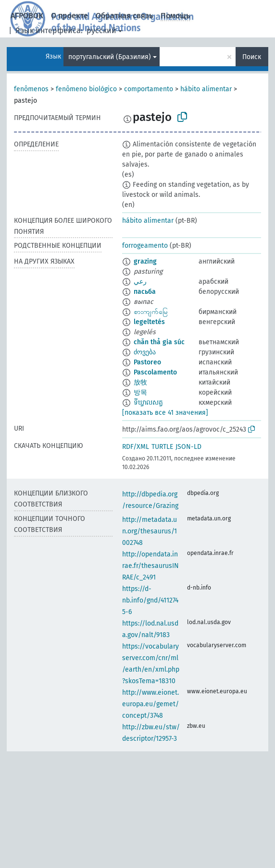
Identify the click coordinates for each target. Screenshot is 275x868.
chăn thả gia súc (159, 342)
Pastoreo (147, 362)
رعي (140, 282)
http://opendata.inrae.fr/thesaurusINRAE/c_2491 (150, 566)
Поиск (252, 57)
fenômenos (31, 89)
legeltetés (149, 322)
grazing (145, 261)
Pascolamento (155, 372)
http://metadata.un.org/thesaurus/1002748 (150, 531)
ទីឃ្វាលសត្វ (148, 403)
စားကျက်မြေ (151, 312)
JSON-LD (188, 447)
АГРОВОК (27, 16)
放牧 (140, 382)
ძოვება (145, 352)
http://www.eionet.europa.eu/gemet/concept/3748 (150, 704)
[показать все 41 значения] (165, 413)
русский (101, 30)
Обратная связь (124, 16)
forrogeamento (145, 246)
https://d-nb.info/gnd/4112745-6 (150, 600)
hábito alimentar (206, 89)
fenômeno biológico (86, 89)
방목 (140, 392)
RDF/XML (136, 447)
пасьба (145, 292)
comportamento (149, 89)
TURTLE (162, 447)
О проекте (69, 16)
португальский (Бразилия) (110, 57)
